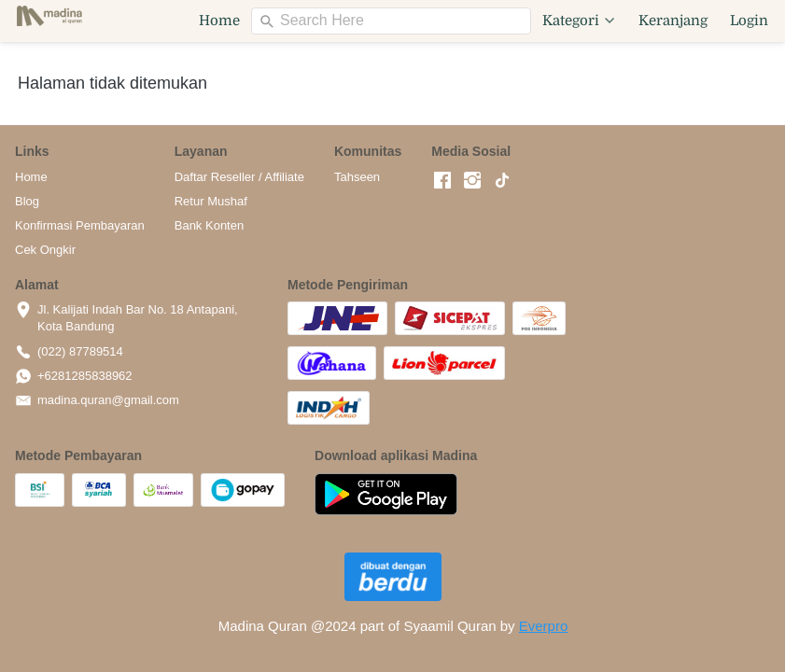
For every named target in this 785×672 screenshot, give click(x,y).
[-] (442, 181)
